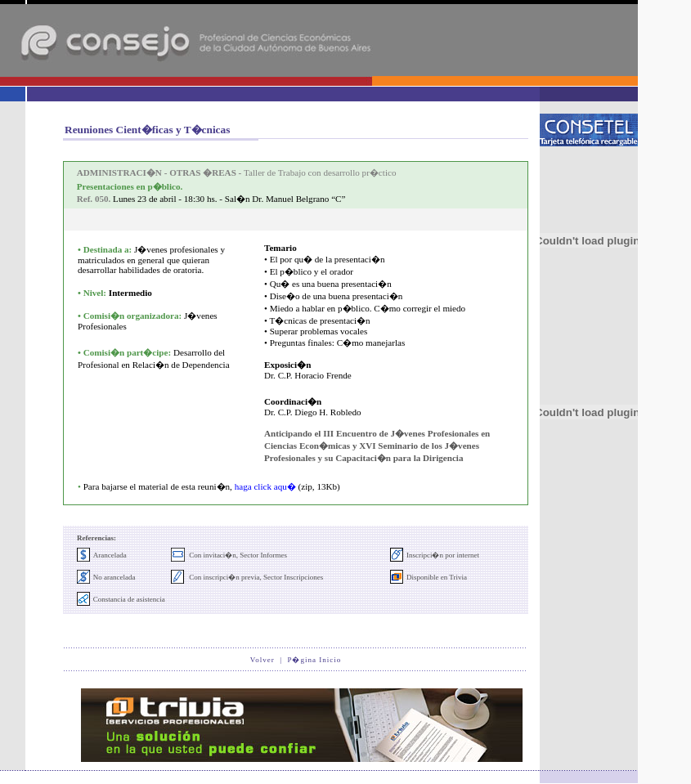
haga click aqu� (265, 486)
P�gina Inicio (314, 660)
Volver (262, 660)
